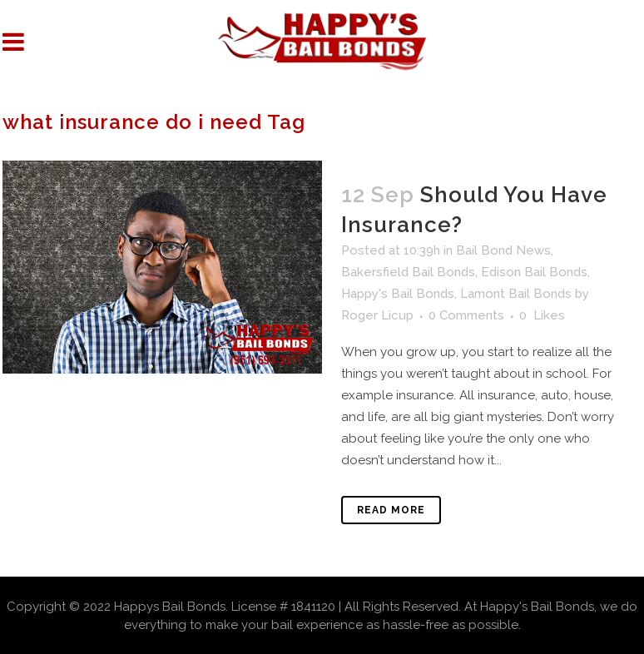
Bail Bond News (503, 250)
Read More (391, 510)
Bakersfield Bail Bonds (408, 272)
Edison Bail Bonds (534, 272)
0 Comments (466, 315)
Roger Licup (377, 315)
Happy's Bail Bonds (398, 294)
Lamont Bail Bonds (516, 294)
